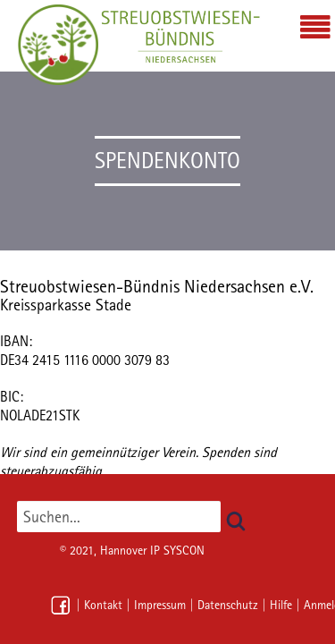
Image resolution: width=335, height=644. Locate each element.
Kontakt (103, 605)
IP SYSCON (177, 550)
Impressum (160, 605)
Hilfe (281, 605)
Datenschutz (228, 605)
